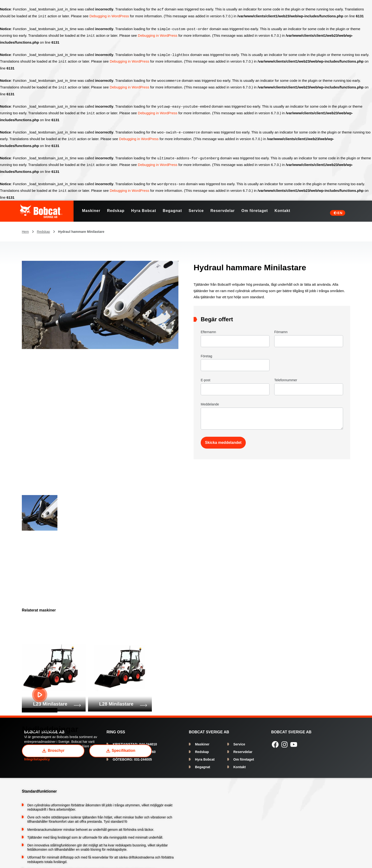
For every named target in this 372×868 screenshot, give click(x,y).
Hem (25, 228)
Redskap (43, 228)
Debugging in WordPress (109, 16)
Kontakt (240, 763)
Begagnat (203, 763)
